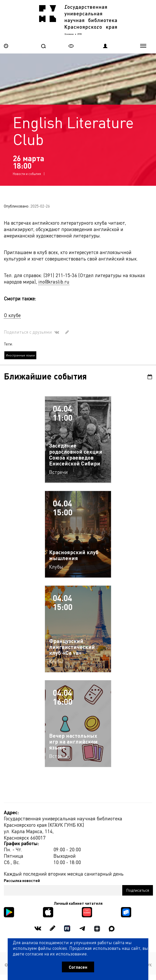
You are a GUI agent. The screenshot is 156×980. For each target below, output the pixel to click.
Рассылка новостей (22, 880)
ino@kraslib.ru (54, 282)
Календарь (150, 377)
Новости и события (27, 174)
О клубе (12, 315)
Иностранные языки (20, 355)
